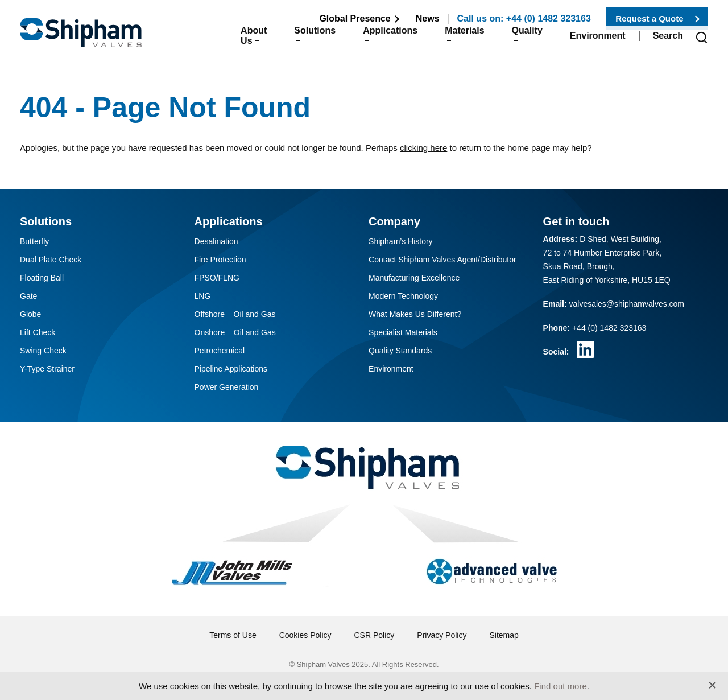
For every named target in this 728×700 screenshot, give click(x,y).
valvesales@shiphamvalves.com (627, 304)
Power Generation (227, 387)
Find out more (561, 686)
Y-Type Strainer (47, 369)
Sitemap (504, 635)
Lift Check (38, 332)
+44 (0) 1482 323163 (609, 328)
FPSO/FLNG (217, 278)
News (428, 18)
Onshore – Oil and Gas (235, 332)
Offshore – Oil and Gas (235, 314)
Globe (30, 314)
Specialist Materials (403, 332)
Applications (371, 41)
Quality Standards (400, 351)
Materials (452, 41)
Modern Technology (403, 296)
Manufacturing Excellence (414, 278)
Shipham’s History (401, 241)
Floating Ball (42, 278)
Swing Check (43, 351)
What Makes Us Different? (415, 314)
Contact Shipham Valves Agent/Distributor (442, 260)
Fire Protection (220, 260)
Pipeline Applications (231, 369)
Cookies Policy (305, 635)
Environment (598, 41)
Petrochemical (220, 351)
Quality (521, 41)
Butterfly (34, 241)
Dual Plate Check (51, 260)
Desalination (216, 241)
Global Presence (355, 18)
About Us (215, 41)
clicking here (423, 148)
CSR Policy (375, 635)
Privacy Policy (442, 635)
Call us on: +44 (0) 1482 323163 (524, 18)
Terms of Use (233, 635)
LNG (203, 296)
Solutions (290, 41)
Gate (28, 296)
